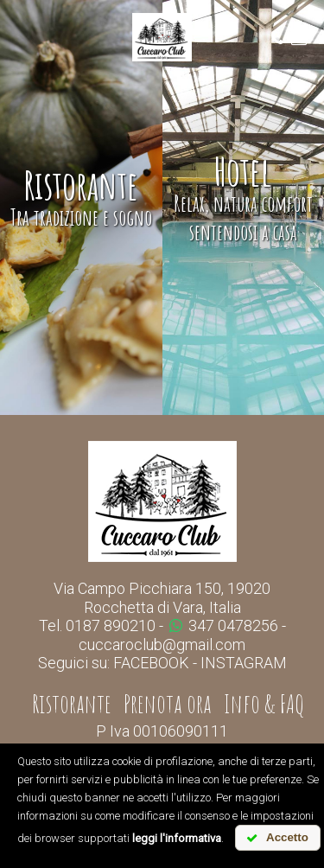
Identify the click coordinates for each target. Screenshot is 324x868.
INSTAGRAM (244, 663)
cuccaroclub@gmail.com (162, 645)
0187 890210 (111, 625)
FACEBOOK (151, 663)
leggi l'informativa (177, 838)
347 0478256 (224, 625)
